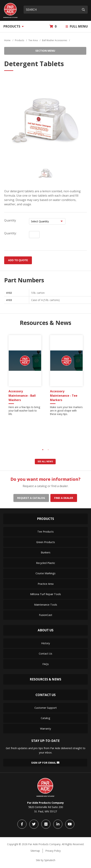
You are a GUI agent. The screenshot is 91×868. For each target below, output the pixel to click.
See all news (45, 461)
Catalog (45, 718)
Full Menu (77, 26)
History (45, 643)
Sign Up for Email (45, 763)
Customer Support (46, 708)
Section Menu (45, 51)
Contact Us (45, 654)
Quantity (10, 220)
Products (14, 26)
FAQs (46, 664)
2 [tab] (48, 450)
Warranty (45, 729)
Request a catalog (31, 498)
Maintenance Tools (46, 605)
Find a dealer (64, 498)
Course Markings (45, 573)
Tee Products (45, 532)
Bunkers (46, 552)
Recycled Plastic (46, 563)
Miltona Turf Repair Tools (45, 594)
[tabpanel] (25, 377)
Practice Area (46, 584)
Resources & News (45, 679)
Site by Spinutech (46, 860)
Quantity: (10, 233)
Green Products (46, 542)
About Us (46, 630)
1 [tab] (43, 450)
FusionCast (46, 615)
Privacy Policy (53, 851)
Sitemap (35, 851)
